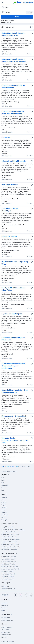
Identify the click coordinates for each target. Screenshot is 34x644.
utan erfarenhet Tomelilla (9, 562)
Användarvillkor (6, 632)
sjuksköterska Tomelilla (8, 564)
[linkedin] (31, 595)
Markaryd (4, 520)
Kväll (3, 488)
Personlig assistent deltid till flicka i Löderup (13, 86)
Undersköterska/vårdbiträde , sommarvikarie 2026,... (13, 34)
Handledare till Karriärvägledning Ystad (15, 263)
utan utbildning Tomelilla (8, 559)
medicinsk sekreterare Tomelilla (10, 569)
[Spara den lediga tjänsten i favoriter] (32, 33)
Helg (3, 490)
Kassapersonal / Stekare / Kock (14, 416)
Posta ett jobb (6, 618)
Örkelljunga (5, 515)
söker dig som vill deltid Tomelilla (11, 539)
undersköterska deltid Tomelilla (10, 534)
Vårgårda (4, 507)
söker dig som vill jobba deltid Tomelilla (12, 529)
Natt (3, 483)
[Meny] (3, 2)
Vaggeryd (4, 512)
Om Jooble (5, 603)
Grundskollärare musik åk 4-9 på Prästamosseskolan (15, 391)
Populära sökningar (7, 627)
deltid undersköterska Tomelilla (10, 547)
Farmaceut (6, 137)
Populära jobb (5, 586)
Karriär (3, 610)
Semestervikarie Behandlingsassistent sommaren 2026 (15, 440)
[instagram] (21, 595)
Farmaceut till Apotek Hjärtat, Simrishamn (13, 339)
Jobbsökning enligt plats (8, 589)
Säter (3, 517)
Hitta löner (5, 637)
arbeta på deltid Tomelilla (9, 532)
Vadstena (4, 497)
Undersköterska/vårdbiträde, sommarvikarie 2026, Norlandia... (14, 60)
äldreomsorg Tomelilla (8, 576)
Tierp (3, 500)
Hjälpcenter (5, 605)
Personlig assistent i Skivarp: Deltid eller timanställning (13, 112)
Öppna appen (28, 3)
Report (30, 54)
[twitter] (26, 595)
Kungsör (4, 502)
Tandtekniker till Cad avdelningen (10, 210)
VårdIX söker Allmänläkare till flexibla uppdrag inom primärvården (13, 366)
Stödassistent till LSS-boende (14, 161)
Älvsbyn (4, 510)
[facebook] (16, 595)
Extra (3, 478)
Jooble (12, 642)
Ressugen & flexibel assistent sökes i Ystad (13, 289)
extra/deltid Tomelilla (7, 527)
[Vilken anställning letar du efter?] (17, 7)
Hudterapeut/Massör (10, 185)
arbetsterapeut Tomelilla (8, 574)
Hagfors (4, 505)
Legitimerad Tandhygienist (12, 314)
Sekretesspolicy (6, 635)
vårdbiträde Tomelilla (7, 571)
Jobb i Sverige (5, 630)
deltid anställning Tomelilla (9, 537)
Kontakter (4, 608)
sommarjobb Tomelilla (7, 579)
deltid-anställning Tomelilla (9, 549)
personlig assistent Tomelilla (10, 566)
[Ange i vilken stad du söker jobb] (17, 12)
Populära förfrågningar (10, 471)
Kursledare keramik (9, 236)
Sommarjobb (5, 485)
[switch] (31, 27)
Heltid (3, 480)
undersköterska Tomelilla (9, 557)
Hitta (17, 17)
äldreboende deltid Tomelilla (9, 542)
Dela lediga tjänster (7, 620)
